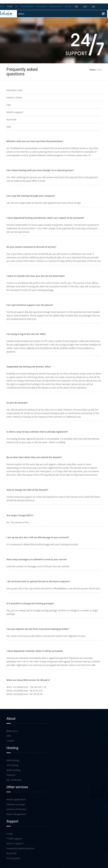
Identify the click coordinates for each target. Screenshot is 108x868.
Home (93, 70)
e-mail (9, 834)
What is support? (15, 112)
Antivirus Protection (16, 809)
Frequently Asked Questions (20, 848)
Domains (11, 775)
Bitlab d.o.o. (12, 731)
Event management (16, 814)
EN (94, 7)
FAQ (8, 105)
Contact (10, 741)
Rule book (11, 119)
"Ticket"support (14, 839)
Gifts (9, 127)
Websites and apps (16, 804)
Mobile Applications (16, 799)
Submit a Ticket (14, 97)
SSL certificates (14, 780)
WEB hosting (13, 760)
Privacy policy (13, 858)
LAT (85, 7)
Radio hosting (13, 770)
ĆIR (76, 7)
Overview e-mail (14, 90)
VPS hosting (12, 765)
